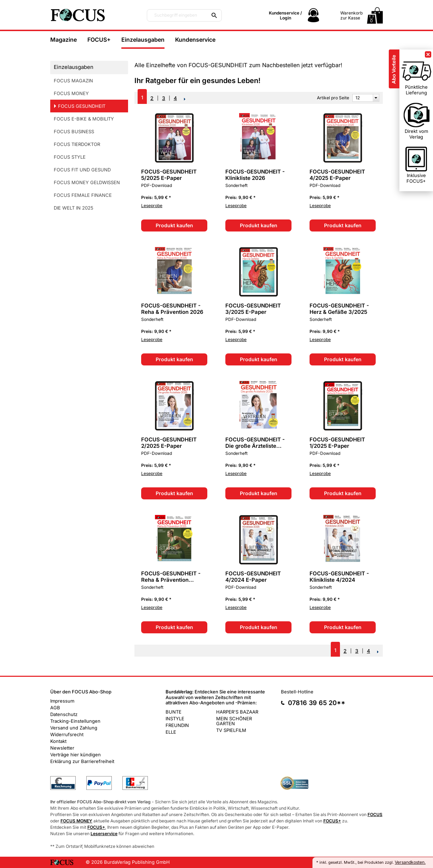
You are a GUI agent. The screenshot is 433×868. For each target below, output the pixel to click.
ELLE (171, 732)
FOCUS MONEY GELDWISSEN (87, 182)
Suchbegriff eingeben (176, 15)
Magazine (63, 40)
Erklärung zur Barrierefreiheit (82, 761)
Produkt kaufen (174, 225)
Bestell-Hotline (297, 692)
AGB (55, 708)
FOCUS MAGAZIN (73, 81)
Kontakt (58, 741)
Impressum (62, 701)
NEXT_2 (185, 99)
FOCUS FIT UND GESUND (82, 170)
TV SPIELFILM (231, 730)
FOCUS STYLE (70, 157)
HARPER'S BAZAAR (237, 712)
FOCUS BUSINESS (74, 131)
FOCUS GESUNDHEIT (82, 106)
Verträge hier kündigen (76, 755)
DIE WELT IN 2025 (74, 208)
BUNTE (174, 712)
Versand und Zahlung (74, 728)
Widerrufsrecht (67, 734)
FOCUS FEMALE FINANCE (83, 195)
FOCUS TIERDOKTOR (77, 144)
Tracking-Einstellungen (75, 721)
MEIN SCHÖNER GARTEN (234, 721)
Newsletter (62, 748)
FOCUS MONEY (71, 93)
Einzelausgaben (143, 40)
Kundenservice (195, 40)
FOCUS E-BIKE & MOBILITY (84, 119)
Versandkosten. (410, 862)
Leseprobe (152, 206)
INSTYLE (175, 719)
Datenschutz (64, 714)
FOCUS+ (99, 40)
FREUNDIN (177, 725)
